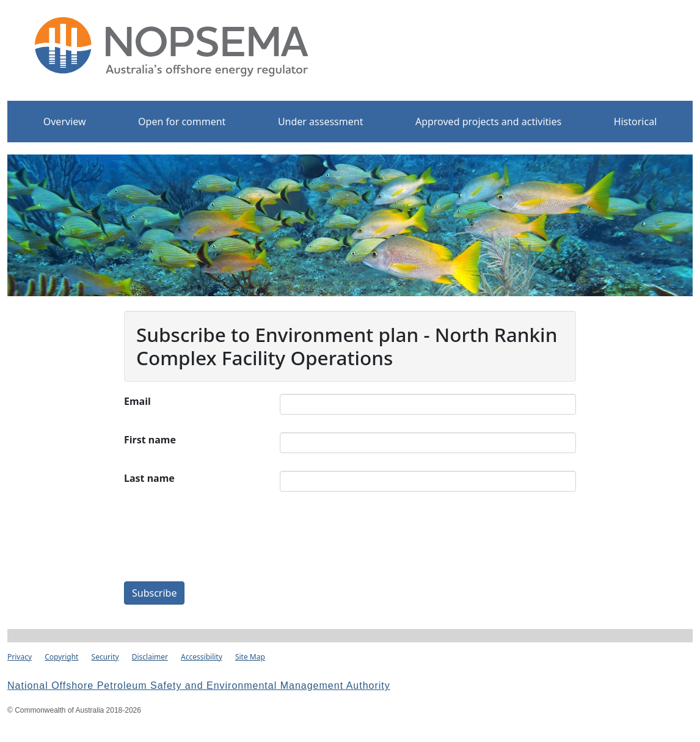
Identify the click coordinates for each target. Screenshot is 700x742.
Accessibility (202, 657)
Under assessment (321, 122)
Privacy (20, 657)
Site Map (250, 657)
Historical (636, 122)
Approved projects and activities (488, 122)
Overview (65, 122)
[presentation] (373, 543)
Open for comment (182, 122)
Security (105, 657)
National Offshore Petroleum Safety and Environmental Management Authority (199, 686)
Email (137, 401)
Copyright (61, 657)
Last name (149, 478)
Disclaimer (150, 657)
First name (150, 440)
